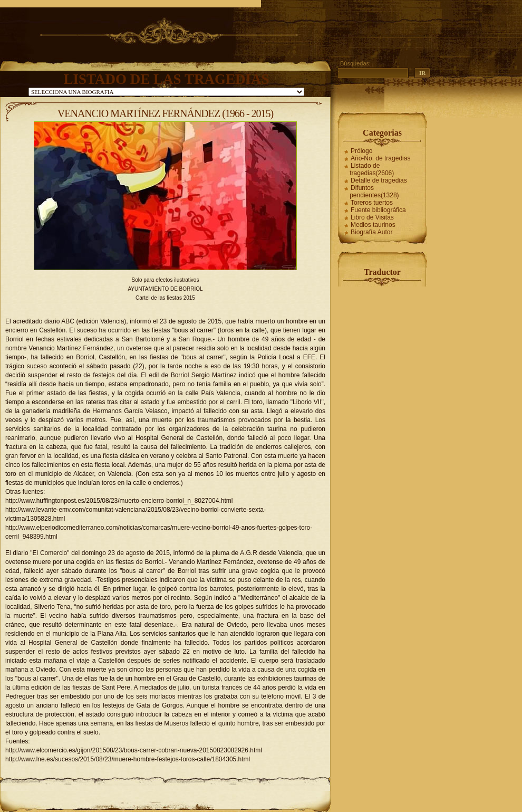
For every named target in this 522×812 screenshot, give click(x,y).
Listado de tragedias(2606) (372, 169)
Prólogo (361, 151)
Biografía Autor (371, 232)
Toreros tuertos (372, 203)
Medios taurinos (373, 225)
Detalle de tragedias (379, 180)
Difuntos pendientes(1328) (374, 192)
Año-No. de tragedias (380, 158)
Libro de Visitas (372, 217)
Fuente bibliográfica (378, 210)
